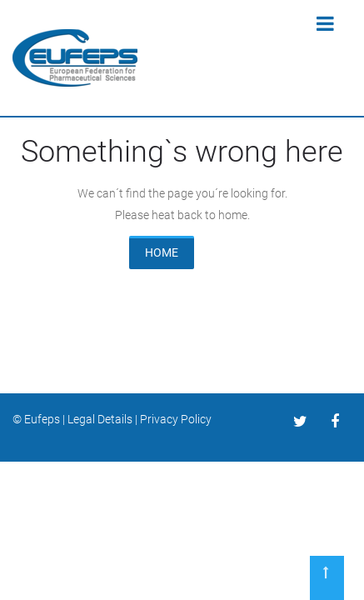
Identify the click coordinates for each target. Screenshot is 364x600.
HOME (162, 252)
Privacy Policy (176, 419)
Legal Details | (104, 419)
